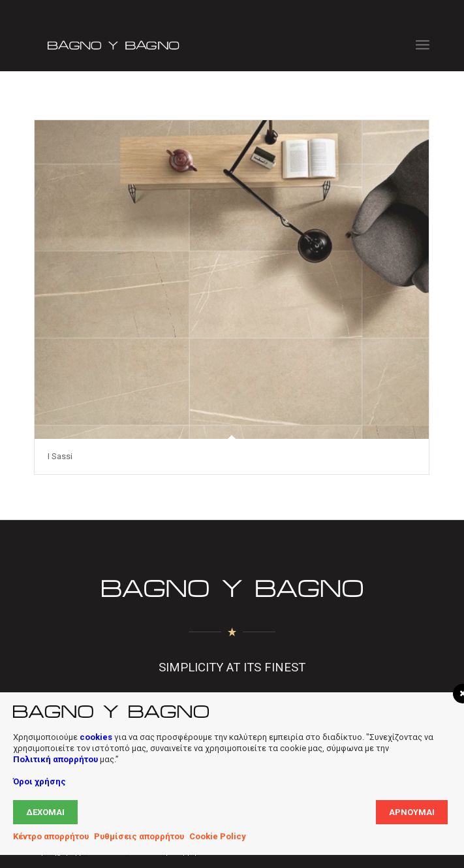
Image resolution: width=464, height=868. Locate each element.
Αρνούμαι (412, 812)
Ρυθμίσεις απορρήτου (139, 836)
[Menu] (423, 45)
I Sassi (60, 456)
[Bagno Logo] (192, 45)
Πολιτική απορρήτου (55, 759)
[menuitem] (423, 45)
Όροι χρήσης (39, 781)
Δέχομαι (45, 812)
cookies (96, 737)
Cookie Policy (218, 836)
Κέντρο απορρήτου (51, 836)
